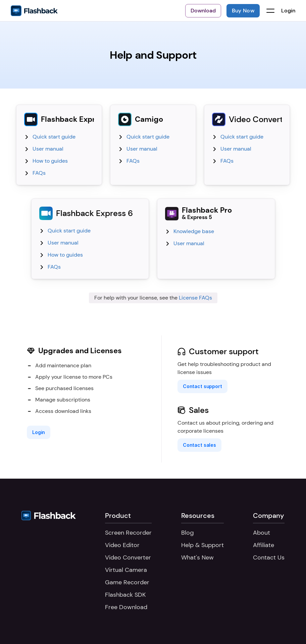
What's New (197, 557)
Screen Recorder (128, 533)
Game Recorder (127, 582)
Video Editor (122, 545)
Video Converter (128, 557)
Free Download (126, 607)
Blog (188, 533)
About (262, 533)
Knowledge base (194, 231)
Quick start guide (54, 137)
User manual (48, 149)
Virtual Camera (126, 570)
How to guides (50, 161)
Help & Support (202, 545)
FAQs (39, 173)
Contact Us (269, 557)
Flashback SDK (125, 595)
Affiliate (264, 545)
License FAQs (195, 298)
